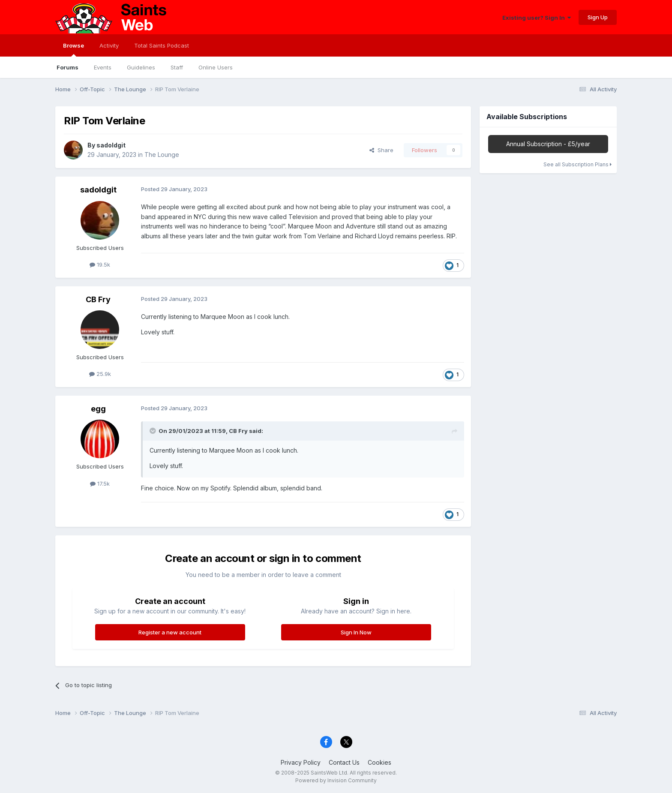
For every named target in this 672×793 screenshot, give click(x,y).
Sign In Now (356, 632)
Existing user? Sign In (537, 18)
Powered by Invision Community (336, 780)
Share (381, 150)
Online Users (216, 67)
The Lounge (162, 155)
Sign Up (598, 17)
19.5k (100, 264)
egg (98, 409)
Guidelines (141, 67)
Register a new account (170, 632)
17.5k (100, 484)
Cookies (379, 762)
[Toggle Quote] (153, 431)
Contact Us (344, 762)
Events (103, 67)
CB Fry (98, 299)
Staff (177, 67)
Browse (73, 49)
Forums (67, 67)
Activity (109, 45)
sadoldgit (111, 145)
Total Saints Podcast (162, 45)
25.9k (100, 374)
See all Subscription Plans (577, 164)
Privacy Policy (301, 762)
